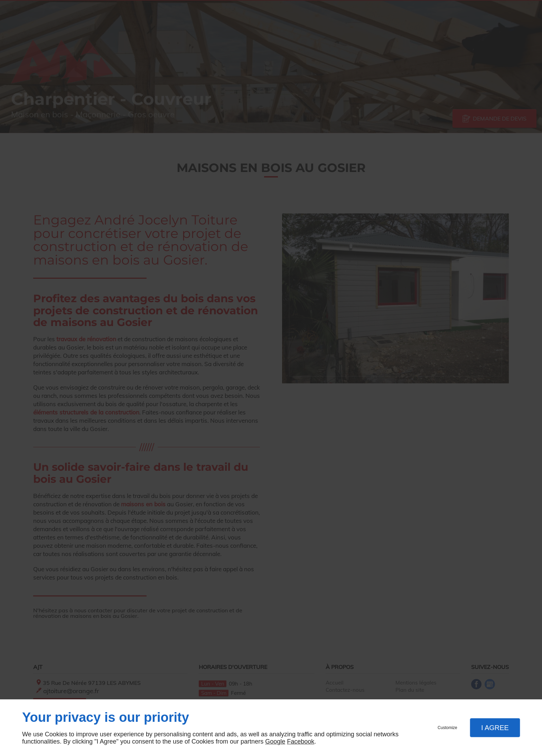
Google (275, 741)
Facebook (301, 741)
